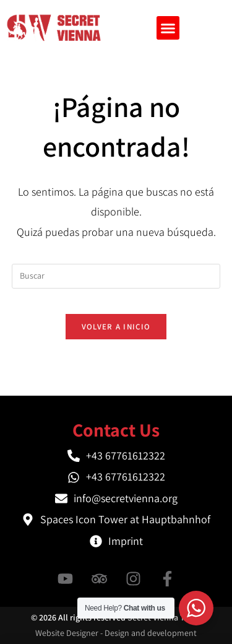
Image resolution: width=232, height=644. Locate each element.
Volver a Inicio (116, 327)
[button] (168, 28)
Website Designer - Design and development (116, 633)
